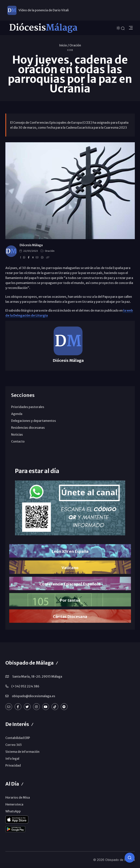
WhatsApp (13, 811)
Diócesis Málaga (31, 245)
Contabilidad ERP (18, 738)
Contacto (18, 441)
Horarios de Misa (18, 797)
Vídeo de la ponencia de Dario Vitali (44, 10)
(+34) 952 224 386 (25, 686)
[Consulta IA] (130, 858)
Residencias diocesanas (28, 428)
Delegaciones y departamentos (34, 421)
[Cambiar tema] (119, 28)
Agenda (17, 414)
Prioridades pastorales (28, 407)
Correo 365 (14, 745)
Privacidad (13, 765)
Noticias (17, 434)
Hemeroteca (14, 804)
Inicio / (64, 45)
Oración (75, 45)
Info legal (12, 759)
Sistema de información (22, 752)
